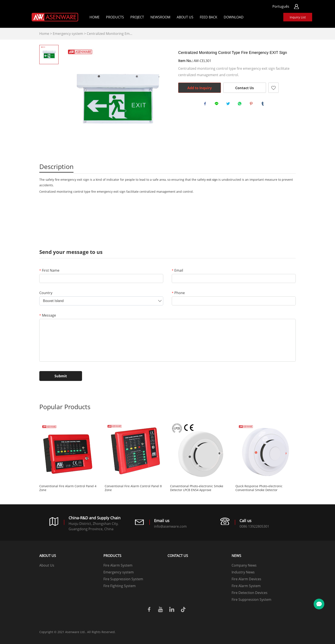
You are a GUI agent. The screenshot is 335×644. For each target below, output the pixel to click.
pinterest (252, 105)
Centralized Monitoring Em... (109, 34)
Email (177, 270)
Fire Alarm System (118, 565)
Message (48, 315)
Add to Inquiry (200, 88)
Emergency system (68, 34)
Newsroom (160, 17)
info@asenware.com (170, 526)
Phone (178, 293)
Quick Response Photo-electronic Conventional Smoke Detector (259, 488)
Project (137, 17)
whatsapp (241, 105)
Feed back (209, 17)
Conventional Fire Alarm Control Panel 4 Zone (68, 488)
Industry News (243, 572)
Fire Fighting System (120, 586)
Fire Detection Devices (250, 593)
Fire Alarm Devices (246, 579)
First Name (49, 270)
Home (95, 17)
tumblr (264, 105)
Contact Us (245, 88)
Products (115, 17)
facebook (206, 105)
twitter (229, 105)
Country (46, 293)
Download (234, 17)
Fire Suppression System (123, 579)
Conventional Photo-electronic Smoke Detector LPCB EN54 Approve (197, 488)
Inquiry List (298, 17)
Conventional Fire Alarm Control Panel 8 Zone (133, 488)
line (217, 105)
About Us (185, 17)
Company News (244, 565)
